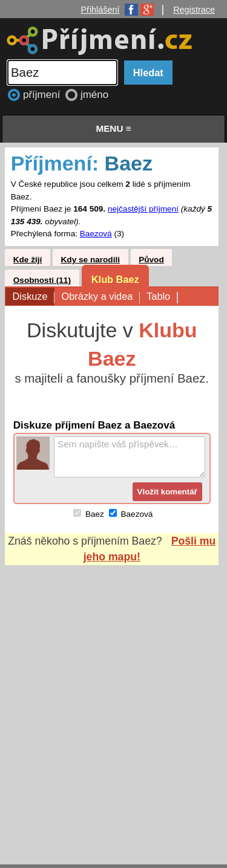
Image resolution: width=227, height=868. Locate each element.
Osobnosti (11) (42, 280)
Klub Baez (115, 279)
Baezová (96, 234)
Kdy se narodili (90, 260)
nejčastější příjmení (143, 209)
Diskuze (34, 297)
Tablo (162, 297)
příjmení (43, 95)
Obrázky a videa (100, 297)
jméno (94, 95)
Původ (151, 260)
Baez (95, 514)
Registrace (194, 10)
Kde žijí (28, 260)
